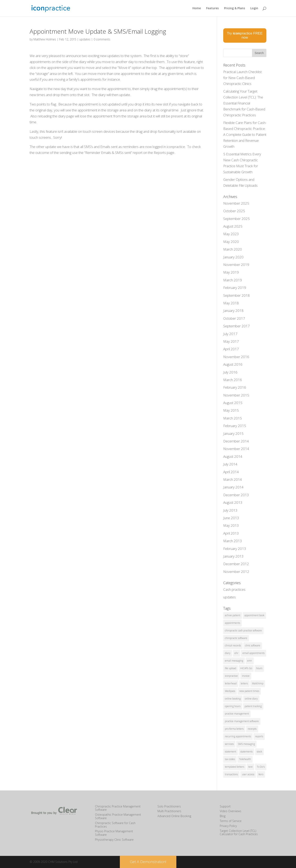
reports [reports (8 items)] (259, 736)
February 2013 (235, 549)
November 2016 (236, 357)
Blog (223, 816)
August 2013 (233, 502)
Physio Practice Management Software (114, 833)
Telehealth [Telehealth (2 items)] (245, 759)
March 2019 (233, 280)
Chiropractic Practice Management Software (118, 808)
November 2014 (236, 449)
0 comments (102, 39)
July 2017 (230, 334)
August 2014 (233, 456)
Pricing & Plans (235, 8)
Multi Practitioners (169, 811)
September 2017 (236, 326)
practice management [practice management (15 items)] (237, 714)
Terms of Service (231, 821)
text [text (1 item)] (250, 767)
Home (197, 8)
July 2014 (230, 464)
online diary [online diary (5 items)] (251, 699)
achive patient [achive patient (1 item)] (233, 615)
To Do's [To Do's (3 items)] (261, 767)
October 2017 (234, 318)
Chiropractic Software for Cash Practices (115, 825)
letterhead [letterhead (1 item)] (231, 683)
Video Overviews (231, 811)
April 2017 (231, 349)
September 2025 (236, 219)
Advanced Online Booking (174, 816)
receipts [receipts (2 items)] (252, 729)
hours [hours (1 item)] (259, 668)
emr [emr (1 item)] (250, 661)
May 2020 (231, 242)
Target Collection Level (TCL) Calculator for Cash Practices (239, 833)
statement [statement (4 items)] (231, 752)
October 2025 (234, 211)
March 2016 (233, 380)
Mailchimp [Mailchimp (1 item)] (258, 683)
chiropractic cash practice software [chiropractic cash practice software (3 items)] (243, 630)
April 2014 (231, 472)
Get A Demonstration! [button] (148, 862)
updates (85, 39)
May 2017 (231, 341)
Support (225, 806)
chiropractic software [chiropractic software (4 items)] (236, 638)
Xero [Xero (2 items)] (261, 774)
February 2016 (235, 387)
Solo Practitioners (169, 806)
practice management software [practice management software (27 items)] (242, 721)
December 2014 (236, 441)
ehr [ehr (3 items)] (236, 653)
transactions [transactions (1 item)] (231, 774)
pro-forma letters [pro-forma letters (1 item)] (234, 729)
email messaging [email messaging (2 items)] (234, 661)
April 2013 (231, 533)
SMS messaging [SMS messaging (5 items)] (246, 744)
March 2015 (233, 418)
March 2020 (233, 249)
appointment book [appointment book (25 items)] (254, 615)
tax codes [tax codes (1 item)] (230, 759)
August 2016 (233, 364)
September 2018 (236, 295)
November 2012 (236, 572)
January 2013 (233, 556)
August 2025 (233, 226)
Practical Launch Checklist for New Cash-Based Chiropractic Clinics (242, 78)
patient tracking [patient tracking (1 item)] (253, 706)
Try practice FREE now (245, 35)
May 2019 (231, 272)
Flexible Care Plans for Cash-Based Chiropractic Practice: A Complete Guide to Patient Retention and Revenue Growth (245, 135)
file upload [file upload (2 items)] (231, 668)
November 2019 (236, 265)
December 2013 (236, 495)
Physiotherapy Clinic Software (114, 840)
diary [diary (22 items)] (228, 653)
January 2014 (233, 487)
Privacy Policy (228, 826)
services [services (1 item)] (229, 744)
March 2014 (233, 479)
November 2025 (236, 203)
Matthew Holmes (45, 39)
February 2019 (235, 288)
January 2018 (233, 311)
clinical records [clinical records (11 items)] (233, 645)
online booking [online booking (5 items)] (233, 699)
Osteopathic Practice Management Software (118, 816)
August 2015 (233, 403)
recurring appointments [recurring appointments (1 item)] (238, 736)
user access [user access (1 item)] (248, 774)
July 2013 (230, 510)
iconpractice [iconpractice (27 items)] (231, 676)
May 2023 (231, 234)
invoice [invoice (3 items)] (246, 676)
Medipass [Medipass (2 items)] (230, 691)
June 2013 (231, 518)
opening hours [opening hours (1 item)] (233, 706)
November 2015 (236, 395)
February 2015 (235, 426)
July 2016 (230, 372)
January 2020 (233, 257)
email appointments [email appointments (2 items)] (254, 653)
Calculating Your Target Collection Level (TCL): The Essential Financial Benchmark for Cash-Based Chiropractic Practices (244, 103)
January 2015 (233, 433)
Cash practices (234, 589)
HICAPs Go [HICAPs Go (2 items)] (246, 668)
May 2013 (231, 525)
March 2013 (233, 541)
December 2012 (236, 564)
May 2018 (231, 303)
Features (212, 8)
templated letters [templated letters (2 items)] (235, 767)
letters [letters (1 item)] (244, 683)
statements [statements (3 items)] (246, 752)
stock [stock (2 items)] (259, 752)
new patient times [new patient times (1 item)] (249, 691)
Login (254, 8)
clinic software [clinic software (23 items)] (253, 645)
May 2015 (231, 410)
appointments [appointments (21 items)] (232, 623)
